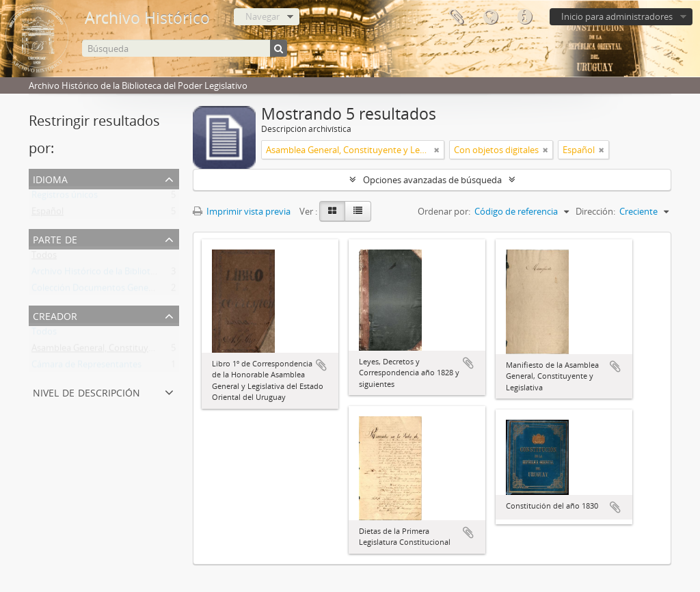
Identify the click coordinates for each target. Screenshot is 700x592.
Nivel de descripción (86, 391)
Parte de (55, 238)
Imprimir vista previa (242, 211)
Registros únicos (65, 198)
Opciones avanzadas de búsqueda (432, 180)
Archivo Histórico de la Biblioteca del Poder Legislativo (141, 274)
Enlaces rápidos (524, 17)
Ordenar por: (444, 211)
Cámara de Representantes (86, 367)
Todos (44, 258)
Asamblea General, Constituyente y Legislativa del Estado (147, 351)
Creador (55, 315)
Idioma (490, 17)
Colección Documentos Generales (99, 291)
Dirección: (595, 211)
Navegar (262, 16)
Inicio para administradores (617, 16)
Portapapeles (456, 17)
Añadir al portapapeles (321, 365)
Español (48, 214)
